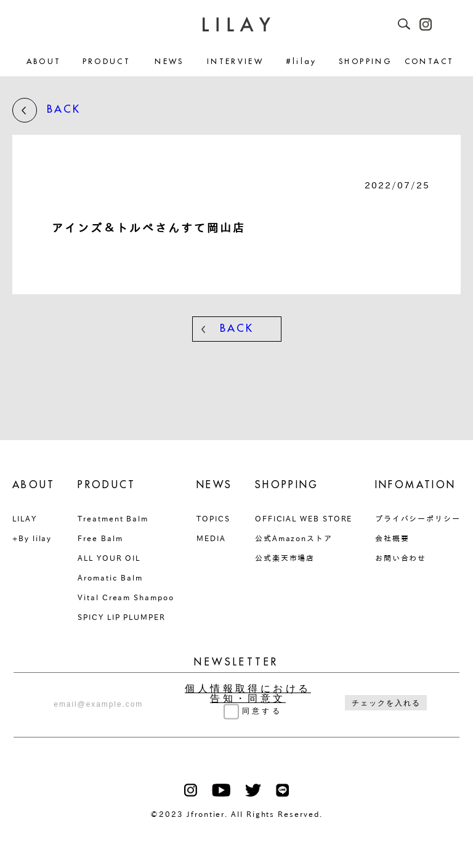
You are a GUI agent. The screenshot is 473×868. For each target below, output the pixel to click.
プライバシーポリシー (418, 518)
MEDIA (211, 538)
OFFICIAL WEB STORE (304, 518)
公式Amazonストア (294, 538)
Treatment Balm (113, 518)
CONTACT (430, 62)
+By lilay (32, 538)
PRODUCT (107, 62)
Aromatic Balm (110, 577)
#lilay (301, 62)
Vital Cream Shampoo (126, 597)
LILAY (25, 518)
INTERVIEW (235, 62)
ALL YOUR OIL (109, 558)
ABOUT (44, 62)
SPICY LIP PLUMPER (122, 617)
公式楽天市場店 (285, 558)
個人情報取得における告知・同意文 (248, 694)
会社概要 (392, 538)
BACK (46, 110)
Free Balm (100, 538)
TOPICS (213, 518)
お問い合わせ (401, 558)
